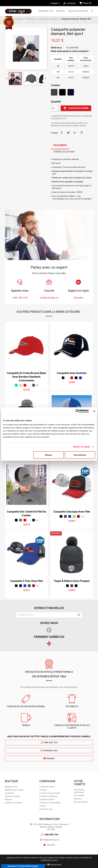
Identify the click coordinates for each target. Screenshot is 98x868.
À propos (43, 790)
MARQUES (61, 11)
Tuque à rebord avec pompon (72, 581)
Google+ (75, 133)
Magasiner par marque (14, 790)
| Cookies (54, 860)
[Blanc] (29, 385)
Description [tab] (60, 145)
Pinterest (82, 133)
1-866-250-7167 (49, 743)
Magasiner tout (46, 11)
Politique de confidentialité (50, 803)
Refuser (48, 455)
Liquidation (9, 793)
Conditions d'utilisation (48, 796)
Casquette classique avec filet (72, 512)
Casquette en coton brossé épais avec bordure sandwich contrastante (26, 377)
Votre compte (80, 783)
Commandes (79, 795)
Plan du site (78, 858)
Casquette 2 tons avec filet (26, 581)
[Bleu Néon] (80, 378)
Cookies (43, 806)
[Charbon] (54, 93)
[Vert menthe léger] (16, 385)
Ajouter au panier (76, 108)
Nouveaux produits (13, 796)
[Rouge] (25, 385)
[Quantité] (54, 108)
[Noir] (63, 93)
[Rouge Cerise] (34, 586)
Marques (9, 799)
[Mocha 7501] (21, 385)
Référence (56, 48)
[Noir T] (16, 586)
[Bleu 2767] (34, 520)
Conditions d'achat (47, 799)
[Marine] (71, 93)
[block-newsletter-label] (46, 615)
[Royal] (25, 586)
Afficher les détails (81, 447)
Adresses (78, 799)
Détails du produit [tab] (64, 152)
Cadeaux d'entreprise (78, 11)
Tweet (68, 133)
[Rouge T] (78, 516)
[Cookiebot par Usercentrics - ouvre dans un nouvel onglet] (77, 411)
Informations (50, 819)
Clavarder (49, 758)
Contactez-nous (49, 750)
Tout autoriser (80, 455)
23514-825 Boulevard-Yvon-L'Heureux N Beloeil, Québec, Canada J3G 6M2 (51, 827)
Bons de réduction (81, 802)
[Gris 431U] (21, 520)
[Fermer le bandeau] (94, 411)
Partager (62, 133)
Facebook (49, 630)
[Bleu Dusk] (63, 378)
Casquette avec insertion (72, 373)
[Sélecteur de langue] (56, 3)
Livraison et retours (47, 787)
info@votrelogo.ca (51, 840)
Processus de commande (50, 793)
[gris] (34, 385)
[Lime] (74, 516)
